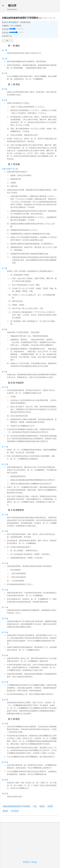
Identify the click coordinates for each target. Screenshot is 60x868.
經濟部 (50, 806)
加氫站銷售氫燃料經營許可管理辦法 (17, 806)
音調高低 (5, 33)
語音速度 (5, 29)
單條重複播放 (25, 22)
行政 (35, 806)
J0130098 (15, 811)
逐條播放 (14, 22)
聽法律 (12, 6)
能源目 (42, 806)
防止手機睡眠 (16, 26)
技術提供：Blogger (30, 862)
